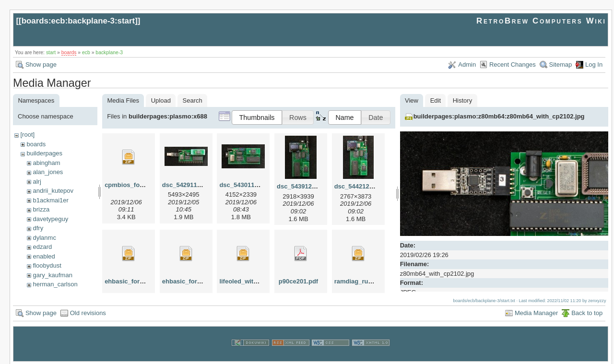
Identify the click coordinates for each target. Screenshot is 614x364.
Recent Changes (513, 65)
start (51, 53)
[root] (27, 135)
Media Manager (536, 312)
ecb (86, 53)
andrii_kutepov (53, 191)
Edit (436, 100)
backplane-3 (109, 53)
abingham (46, 163)
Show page (41, 65)
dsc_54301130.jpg (246, 185)
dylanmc (44, 238)
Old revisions (88, 312)
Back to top (587, 312)
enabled (44, 256)
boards (69, 53)
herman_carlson (55, 284)
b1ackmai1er (50, 200)
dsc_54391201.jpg (303, 186)
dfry (38, 228)
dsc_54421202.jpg (361, 186)
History (462, 100)
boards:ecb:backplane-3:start (78, 21)
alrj (37, 182)
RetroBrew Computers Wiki (541, 21)
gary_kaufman (52, 275)
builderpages (44, 153)
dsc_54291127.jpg (189, 185)
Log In (594, 65)
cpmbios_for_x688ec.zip (141, 185)
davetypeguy (50, 219)
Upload (161, 100)
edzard (42, 247)
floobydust (47, 265)
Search (193, 100)
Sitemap (561, 65)
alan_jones (48, 172)
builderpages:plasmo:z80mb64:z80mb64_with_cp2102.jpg (499, 116)
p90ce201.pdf (298, 281)
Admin (467, 65)
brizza (41, 209)
